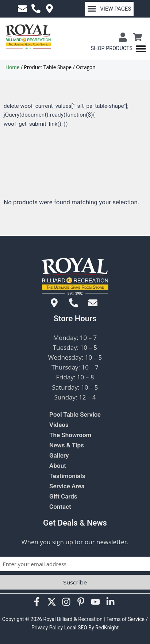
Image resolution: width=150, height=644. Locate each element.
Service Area (67, 486)
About (58, 466)
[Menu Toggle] (119, 49)
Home (12, 67)
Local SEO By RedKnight (91, 628)
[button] (109, 9)
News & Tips (67, 445)
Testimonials (67, 476)
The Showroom (70, 435)
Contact (60, 507)
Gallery (59, 455)
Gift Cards (63, 496)
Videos (59, 425)
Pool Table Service (75, 414)
